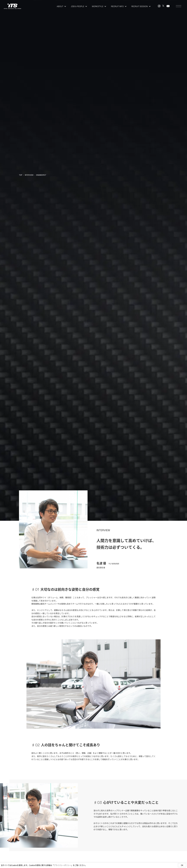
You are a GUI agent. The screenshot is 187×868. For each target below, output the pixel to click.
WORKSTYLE (99, 6)
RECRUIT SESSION (141, 6)
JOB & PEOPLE (79, 6)
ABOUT (61, 6)
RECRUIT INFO (119, 6)
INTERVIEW (29, 175)
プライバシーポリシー (62, 865)
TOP (21, 175)
